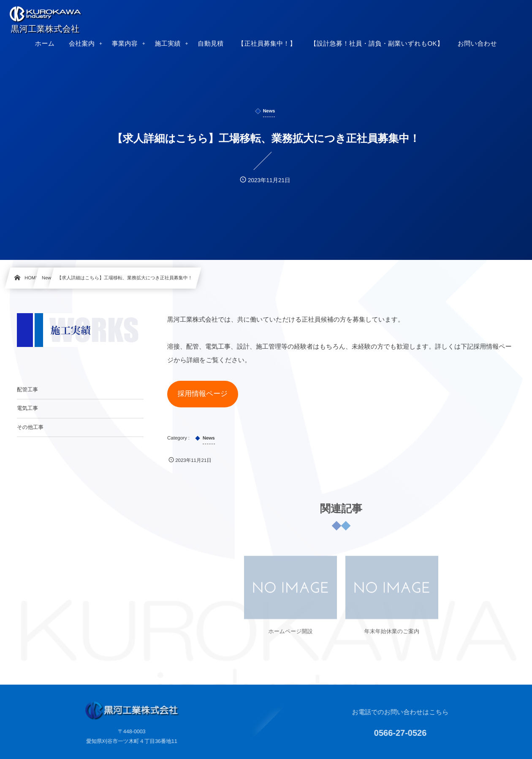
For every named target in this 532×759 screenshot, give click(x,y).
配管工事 (27, 390)
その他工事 (30, 427)
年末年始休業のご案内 (392, 636)
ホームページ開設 (290, 636)
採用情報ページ (202, 394)
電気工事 (27, 408)
